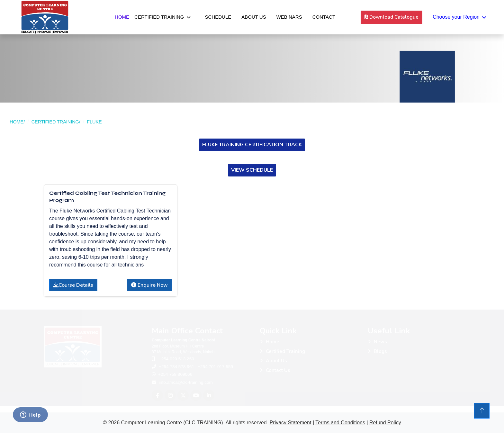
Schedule (218, 17)
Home (122, 17)
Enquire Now (149, 285)
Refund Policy (385, 423)
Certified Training (159, 17)
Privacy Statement (291, 423)
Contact (324, 17)
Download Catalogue (392, 17)
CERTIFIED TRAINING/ (56, 122)
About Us (254, 17)
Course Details (73, 285)
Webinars (289, 17)
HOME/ (17, 122)
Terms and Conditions (340, 423)
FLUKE (94, 122)
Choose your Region (456, 17)
